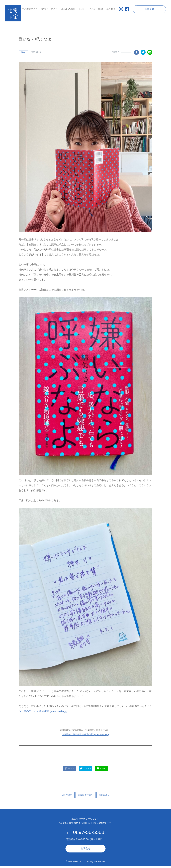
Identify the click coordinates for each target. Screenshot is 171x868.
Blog (23, 54)
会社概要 (111, 9)
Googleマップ (104, 825)
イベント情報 (96, 9)
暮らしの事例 (68, 9)
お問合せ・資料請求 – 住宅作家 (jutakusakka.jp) (85, 736)
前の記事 (67, 797)
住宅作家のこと (30, 9)
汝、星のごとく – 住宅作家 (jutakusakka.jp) (43, 713)
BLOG (82, 9)
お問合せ (149, 9)
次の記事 (104, 797)
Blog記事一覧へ (86, 797)
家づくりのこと (50, 9)
